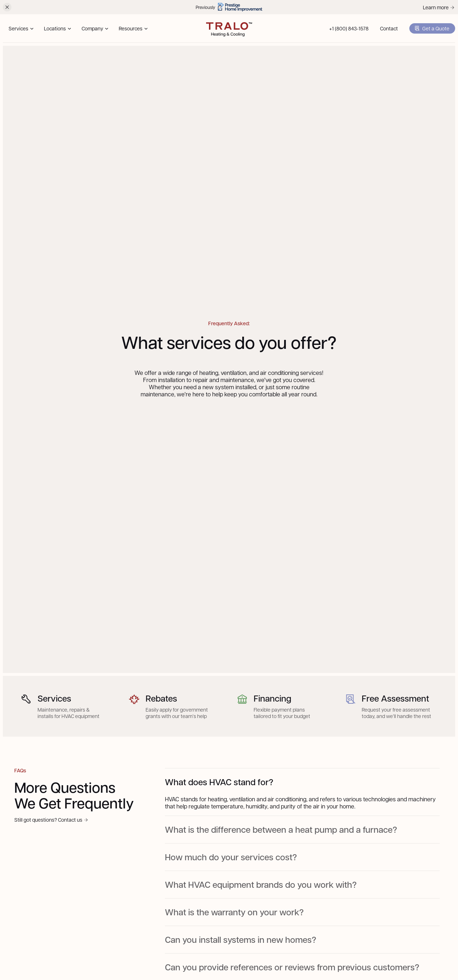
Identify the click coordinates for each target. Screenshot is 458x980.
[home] (229, 29)
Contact (389, 28)
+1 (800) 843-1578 (349, 28)
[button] (21, 28)
